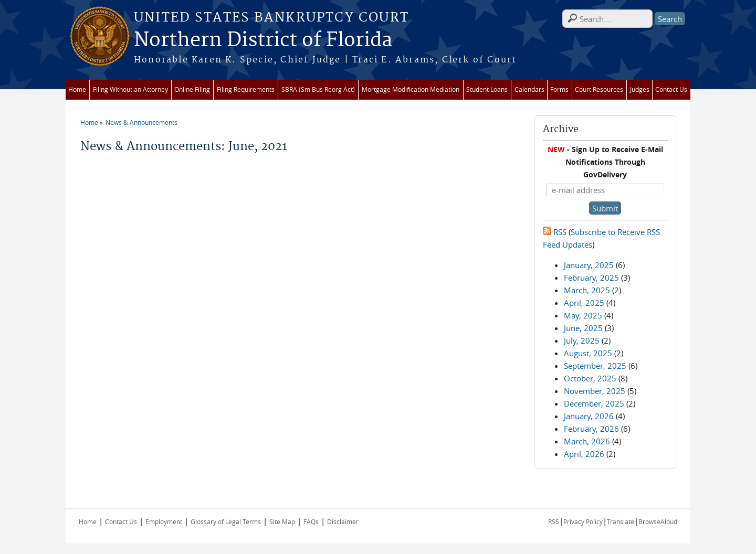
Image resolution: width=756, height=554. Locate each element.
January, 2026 (589, 416)
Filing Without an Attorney (130, 89)
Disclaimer (343, 521)
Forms (559, 89)
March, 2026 (587, 441)
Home (77, 89)
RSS (555, 232)
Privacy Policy (583, 521)
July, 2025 (582, 340)
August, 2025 (588, 353)
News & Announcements (141, 122)
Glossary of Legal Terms (226, 521)
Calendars (529, 89)
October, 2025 (590, 378)
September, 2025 (595, 366)
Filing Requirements (246, 89)
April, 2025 (584, 303)
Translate (621, 521)
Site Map (282, 521)
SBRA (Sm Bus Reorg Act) (318, 89)
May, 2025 (583, 315)
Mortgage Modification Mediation (411, 89)
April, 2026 (584, 454)
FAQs (311, 521)
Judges (640, 89)
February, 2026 (591, 429)
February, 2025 (591, 278)
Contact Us (671, 89)
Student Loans (487, 89)
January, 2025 (589, 265)
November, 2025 (595, 391)
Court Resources (599, 89)
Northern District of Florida (263, 40)
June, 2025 (583, 328)
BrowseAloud (658, 521)
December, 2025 (594, 403)
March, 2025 (587, 290)
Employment (164, 521)
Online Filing (192, 89)
